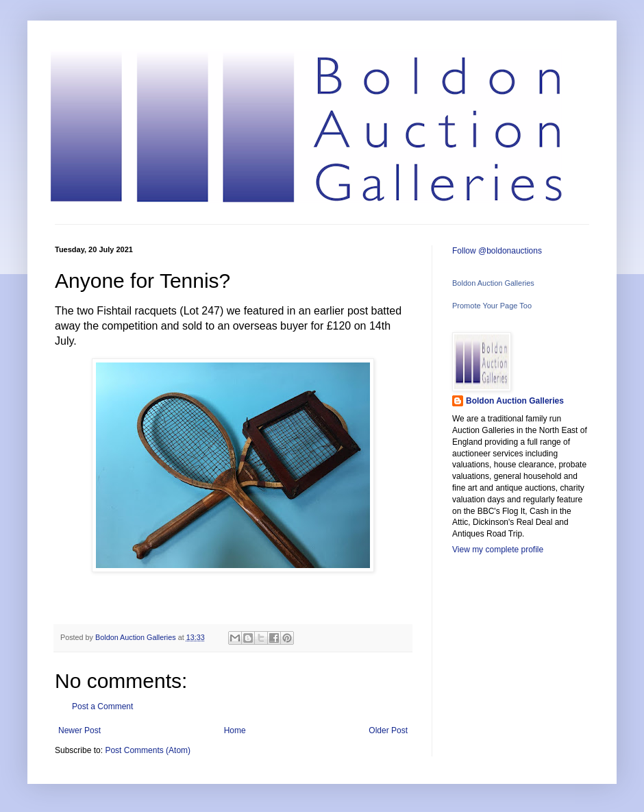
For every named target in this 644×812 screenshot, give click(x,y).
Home (235, 730)
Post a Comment (102, 706)
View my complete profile (498, 550)
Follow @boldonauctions (497, 251)
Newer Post (79, 730)
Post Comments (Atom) (148, 750)
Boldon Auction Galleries (493, 283)
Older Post (388, 730)
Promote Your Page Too (492, 306)
